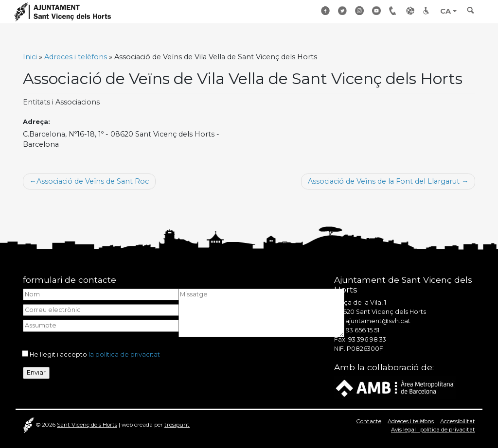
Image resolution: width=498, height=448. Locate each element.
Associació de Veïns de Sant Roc (93, 181)
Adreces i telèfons (76, 57)
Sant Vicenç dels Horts (87, 425)
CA (445, 11)
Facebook (326, 10)
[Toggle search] (471, 13)
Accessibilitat (428, 10)
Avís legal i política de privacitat (433, 430)
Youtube (377, 10)
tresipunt (177, 425)
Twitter (343, 10)
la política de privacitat (124, 354)
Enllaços (411, 10)
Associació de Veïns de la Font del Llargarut (384, 181)
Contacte (369, 421)
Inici (30, 57)
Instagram (360, 10)
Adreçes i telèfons (394, 10)
